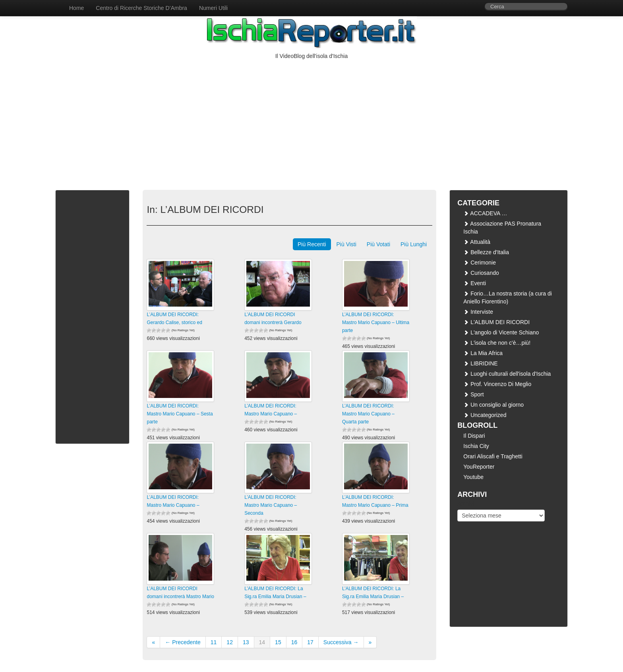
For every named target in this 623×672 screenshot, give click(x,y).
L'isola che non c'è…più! (497, 343)
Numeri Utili (213, 8)
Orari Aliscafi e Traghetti (493, 456)
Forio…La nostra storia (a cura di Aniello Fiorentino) (508, 297)
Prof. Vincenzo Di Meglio (497, 384)
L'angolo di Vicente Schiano (501, 332)
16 (294, 642)
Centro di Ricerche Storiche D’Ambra (141, 8)
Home (76, 8)
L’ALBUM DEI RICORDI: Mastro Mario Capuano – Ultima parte (376, 322)
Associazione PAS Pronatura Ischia (502, 228)
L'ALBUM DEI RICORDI (496, 322)
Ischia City (476, 446)
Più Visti (346, 244)
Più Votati (378, 244)
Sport (473, 394)
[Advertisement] (311, 120)
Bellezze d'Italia (486, 252)
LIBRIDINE (480, 363)
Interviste (478, 312)
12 (230, 642)
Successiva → (341, 642)
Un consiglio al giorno (493, 405)
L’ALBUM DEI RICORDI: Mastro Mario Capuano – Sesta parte (180, 414)
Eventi (475, 283)
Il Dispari (474, 436)
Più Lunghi (414, 244)
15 (278, 642)
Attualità (477, 242)
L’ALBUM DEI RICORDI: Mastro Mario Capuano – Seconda (271, 505)
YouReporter (479, 467)
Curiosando (481, 273)
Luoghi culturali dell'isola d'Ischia (507, 374)
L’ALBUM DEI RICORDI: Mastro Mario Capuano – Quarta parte (368, 414)
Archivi (466, 504)
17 (310, 642)
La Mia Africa (483, 353)
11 (214, 642)
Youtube (473, 477)
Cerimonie (480, 263)
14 (262, 642)
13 (246, 642)
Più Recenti (312, 244)
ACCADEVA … (485, 213)
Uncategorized (485, 415)
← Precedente (183, 642)
